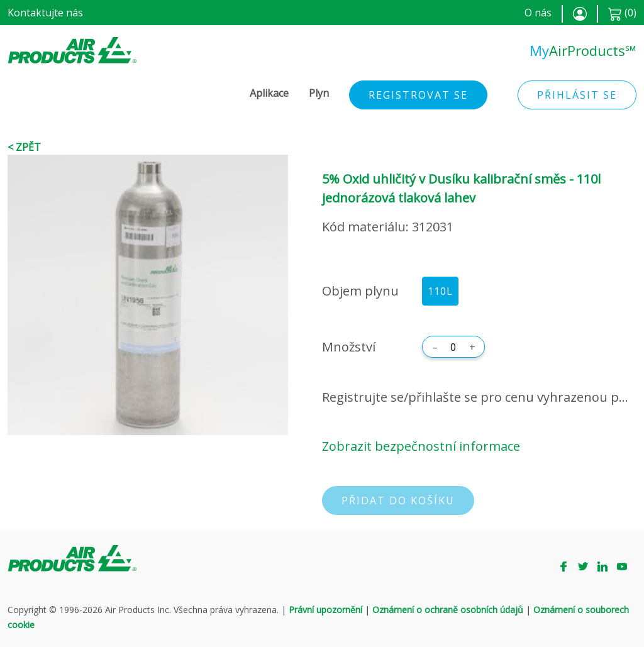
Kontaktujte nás (45, 13)
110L (440, 291)
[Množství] (453, 347)
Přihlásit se (577, 95)
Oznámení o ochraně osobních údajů (448, 610)
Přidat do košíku (398, 500)
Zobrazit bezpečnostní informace (421, 446)
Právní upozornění (325, 610)
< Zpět (24, 147)
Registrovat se (418, 95)
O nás (538, 13)
